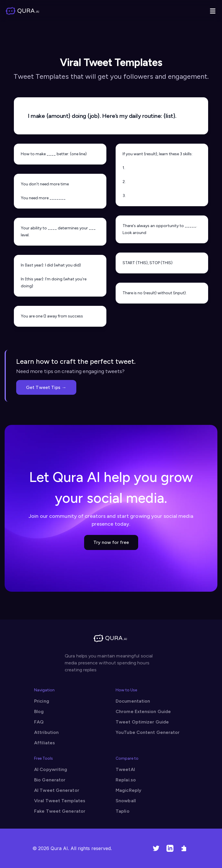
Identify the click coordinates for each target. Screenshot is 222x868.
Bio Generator (50, 780)
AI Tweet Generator (57, 790)
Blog (39, 711)
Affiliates (45, 743)
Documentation (133, 701)
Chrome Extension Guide (143, 711)
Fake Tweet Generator (60, 811)
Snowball (126, 801)
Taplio (123, 811)
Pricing (42, 701)
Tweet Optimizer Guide (142, 722)
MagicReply (128, 790)
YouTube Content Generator (148, 732)
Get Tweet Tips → (46, 387)
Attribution (46, 732)
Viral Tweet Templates (60, 801)
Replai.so (126, 780)
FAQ (39, 722)
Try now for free (111, 542)
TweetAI (125, 769)
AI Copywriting (51, 769)
